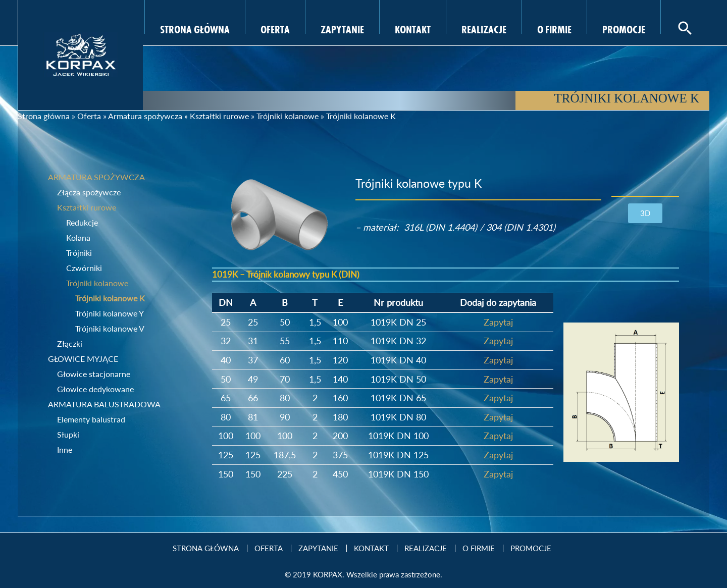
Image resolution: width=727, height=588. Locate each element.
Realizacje (484, 28)
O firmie (554, 28)
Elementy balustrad (91, 419)
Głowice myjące (83, 359)
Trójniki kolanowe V (110, 328)
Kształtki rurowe (219, 116)
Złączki (70, 343)
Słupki (68, 434)
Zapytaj (498, 322)
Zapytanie (342, 28)
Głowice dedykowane (95, 389)
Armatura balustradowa (104, 404)
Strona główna (44, 116)
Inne (65, 449)
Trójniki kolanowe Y (110, 313)
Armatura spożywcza (145, 116)
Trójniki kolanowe (288, 116)
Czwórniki (84, 268)
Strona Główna (195, 28)
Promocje (624, 28)
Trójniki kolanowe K (110, 298)
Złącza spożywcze (89, 192)
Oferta (275, 28)
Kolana (78, 237)
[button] (645, 213)
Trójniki (79, 253)
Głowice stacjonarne (94, 374)
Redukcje (82, 222)
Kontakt (413, 28)
